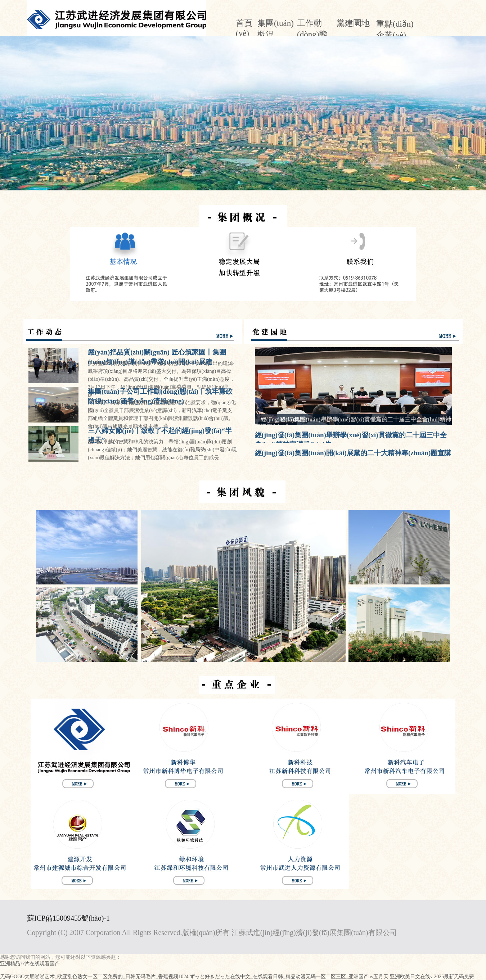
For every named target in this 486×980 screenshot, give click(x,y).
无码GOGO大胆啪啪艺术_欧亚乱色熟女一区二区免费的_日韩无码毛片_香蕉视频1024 (94, 977)
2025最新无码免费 (454, 977)
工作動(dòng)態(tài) (312, 34)
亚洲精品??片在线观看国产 (30, 964)
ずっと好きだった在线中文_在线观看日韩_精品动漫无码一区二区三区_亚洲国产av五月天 (289, 977)
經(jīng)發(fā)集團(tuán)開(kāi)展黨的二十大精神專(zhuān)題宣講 (353, 453)
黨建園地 (353, 23)
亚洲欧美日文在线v (411, 977)
